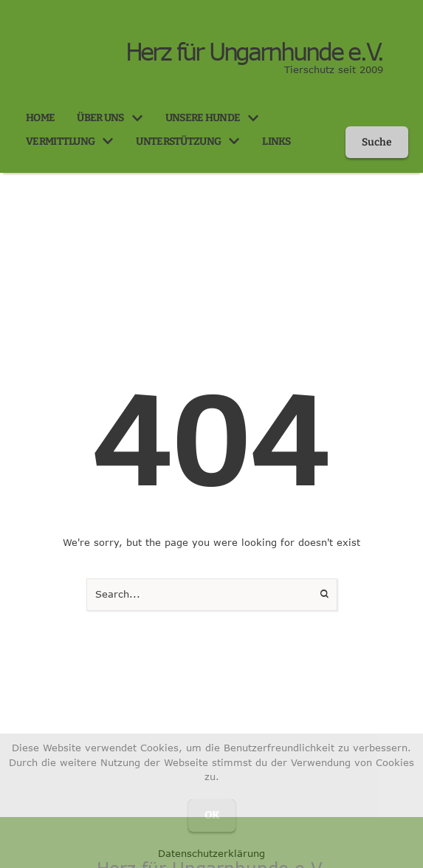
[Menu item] (40, 118)
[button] (137, 118)
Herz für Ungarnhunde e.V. (255, 52)
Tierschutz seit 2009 (334, 69)
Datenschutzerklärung (211, 853)
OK (212, 815)
